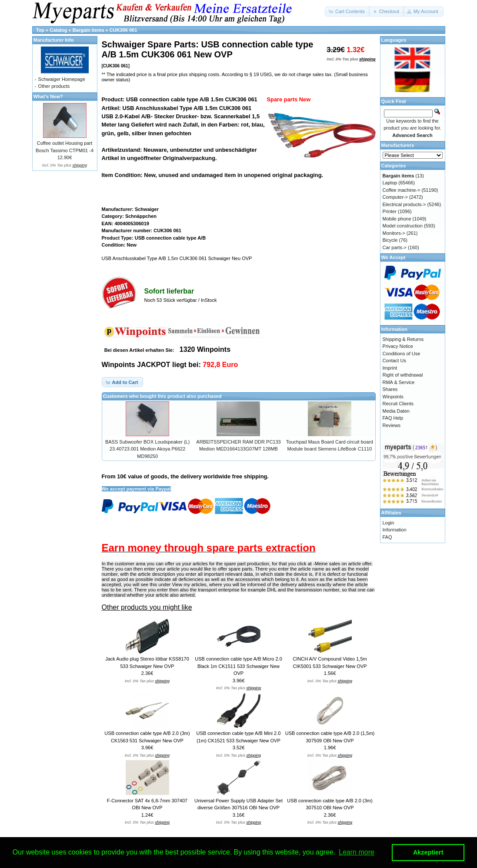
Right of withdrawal (403, 375)
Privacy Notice (398, 346)
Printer (390, 211)
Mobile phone (397, 219)
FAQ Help (393, 418)
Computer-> (395, 197)
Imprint (390, 368)
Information (395, 530)
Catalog (58, 30)
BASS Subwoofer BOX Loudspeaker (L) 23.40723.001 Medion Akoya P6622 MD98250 (147, 449)
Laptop (390, 183)
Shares (390, 389)
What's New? (48, 97)
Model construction (403, 226)
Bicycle (390, 240)
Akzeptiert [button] (428, 852)
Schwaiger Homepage (62, 79)
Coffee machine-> (402, 190)
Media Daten (396, 411)
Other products (54, 86)
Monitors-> (394, 233)
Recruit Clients (398, 404)
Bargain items (88, 30)
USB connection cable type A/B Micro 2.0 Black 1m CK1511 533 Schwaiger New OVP (238, 666)
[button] (347, 12)
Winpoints (393, 397)
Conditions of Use (402, 354)
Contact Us (394, 361)
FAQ (387, 537)
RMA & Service (399, 382)
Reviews (392, 425)
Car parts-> (395, 247)
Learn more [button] (357, 852)
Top (40, 30)
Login (389, 523)
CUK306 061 (123, 30)
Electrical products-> (404, 204)
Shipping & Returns (403, 339)
